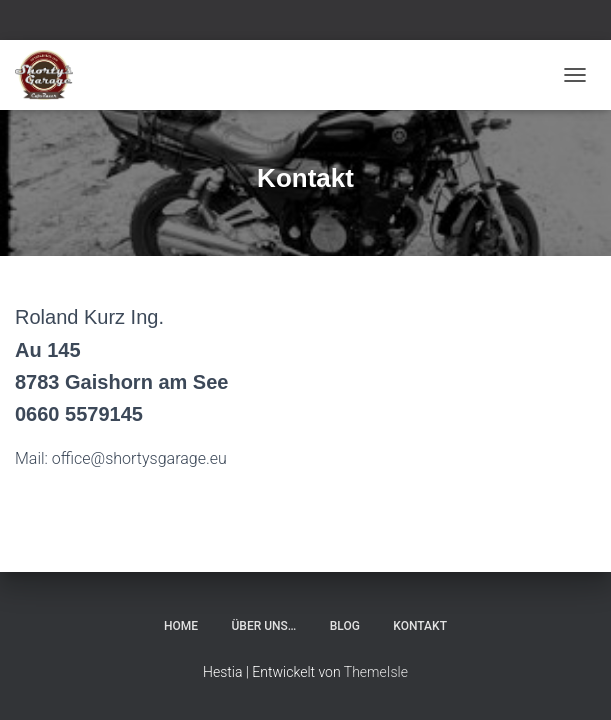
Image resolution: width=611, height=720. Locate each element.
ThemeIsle (376, 672)
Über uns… (264, 626)
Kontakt (420, 626)
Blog (345, 626)
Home (181, 626)
